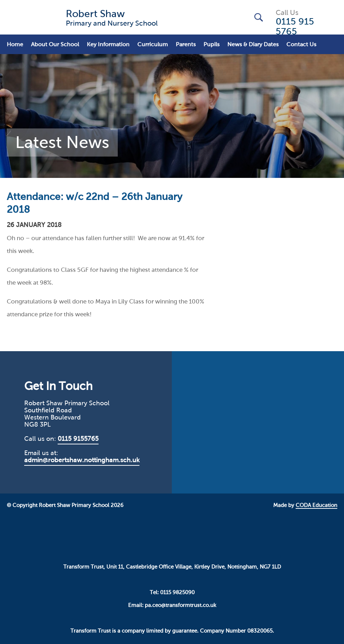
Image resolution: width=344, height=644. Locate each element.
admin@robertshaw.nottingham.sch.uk (82, 460)
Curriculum (153, 44)
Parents (186, 44)
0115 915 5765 (295, 26)
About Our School (55, 44)
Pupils (211, 44)
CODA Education (316, 505)
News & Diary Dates (253, 44)
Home (15, 44)
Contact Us (301, 44)
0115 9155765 (78, 439)
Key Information (108, 44)
